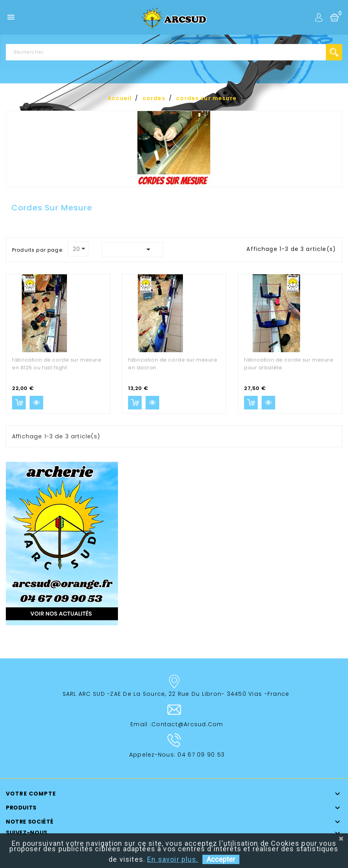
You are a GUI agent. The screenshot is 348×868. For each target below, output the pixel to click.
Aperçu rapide (36, 403)
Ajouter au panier (19, 403)
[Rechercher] (174, 52)
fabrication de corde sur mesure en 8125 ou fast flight (57, 364)
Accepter (221, 859)
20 (76, 249)
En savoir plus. (173, 859)
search (334, 52)
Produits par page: (38, 250)
